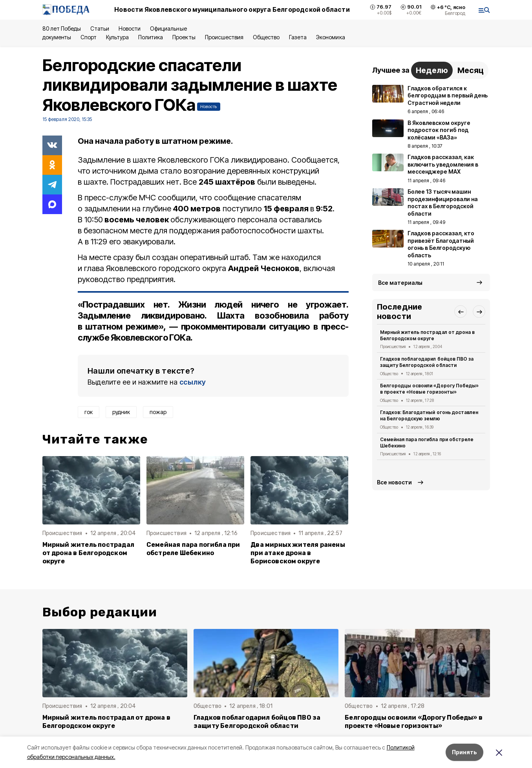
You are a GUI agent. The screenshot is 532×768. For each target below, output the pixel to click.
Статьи (100, 28)
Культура (117, 37)
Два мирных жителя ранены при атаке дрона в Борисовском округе (298, 553)
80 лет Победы (62, 28)
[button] (461, 312)
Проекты (184, 37)
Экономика (330, 37)
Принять (464, 752)
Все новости (394, 482)
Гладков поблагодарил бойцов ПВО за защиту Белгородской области (427, 362)
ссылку (193, 382)
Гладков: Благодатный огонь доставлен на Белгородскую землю (429, 415)
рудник (121, 412)
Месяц (471, 70)
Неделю (432, 70)
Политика (151, 37)
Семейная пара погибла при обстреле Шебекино (193, 549)
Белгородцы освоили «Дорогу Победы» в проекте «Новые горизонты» (429, 389)
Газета (298, 37)
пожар (158, 412)
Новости (130, 28)
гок (89, 412)
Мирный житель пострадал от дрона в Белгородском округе (88, 553)
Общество (266, 37)
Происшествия (224, 37)
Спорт (89, 37)
